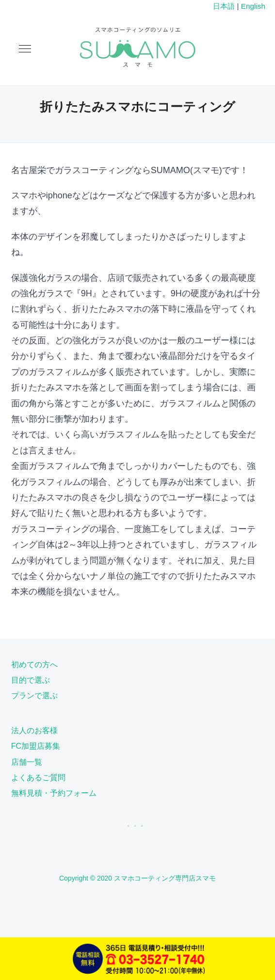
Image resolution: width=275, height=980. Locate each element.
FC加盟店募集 (36, 746)
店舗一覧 (27, 762)
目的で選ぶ (31, 680)
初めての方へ (34, 665)
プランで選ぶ (34, 696)
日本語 (224, 6)
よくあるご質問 (38, 778)
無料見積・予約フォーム (54, 793)
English (253, 6)
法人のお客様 (34, 731)
